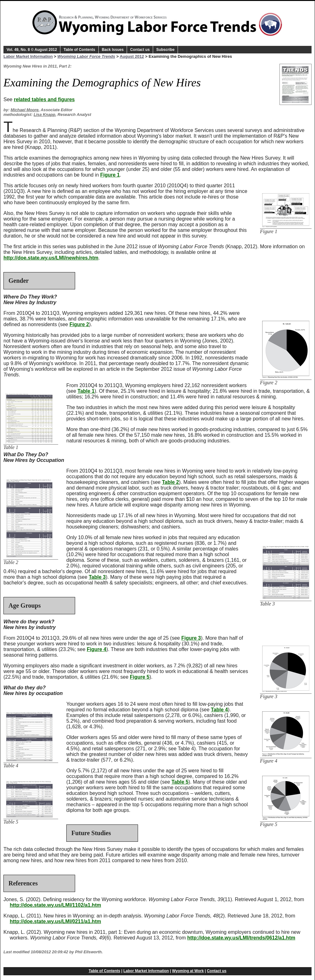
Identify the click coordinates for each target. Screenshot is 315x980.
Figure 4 (97, 649)
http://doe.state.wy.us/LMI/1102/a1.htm (55, 905)
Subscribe (165, 50)
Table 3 (97, 577)
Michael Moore (25, 110)
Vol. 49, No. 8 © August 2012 (32, 50)
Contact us (140, 50)
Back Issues (113, 50)
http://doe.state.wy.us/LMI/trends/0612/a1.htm (241, 938)
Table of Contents (79, 50)
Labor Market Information (28, 56)
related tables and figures (44, 99)
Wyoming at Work (188, 971)
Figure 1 (110, 175)
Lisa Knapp (44, 115)
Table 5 (180, 782)
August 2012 (132, 56)
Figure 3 (191, 638)
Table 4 (219, 710)
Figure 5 (140, 677)
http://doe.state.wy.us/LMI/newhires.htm (51, 258)
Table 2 (170, 482)
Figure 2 (79, 324)
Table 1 (86, 391)
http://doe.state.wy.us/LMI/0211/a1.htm (55, 921)
